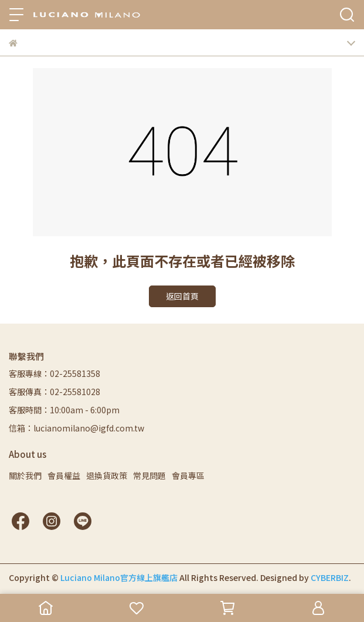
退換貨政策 (107, 475)
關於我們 (25, 475)
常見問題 (149, 475)
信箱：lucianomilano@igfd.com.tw (76, 428)
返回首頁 (182, 296)
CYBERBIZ (330, 577)
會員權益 (64, 475)
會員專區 (188, 475)
